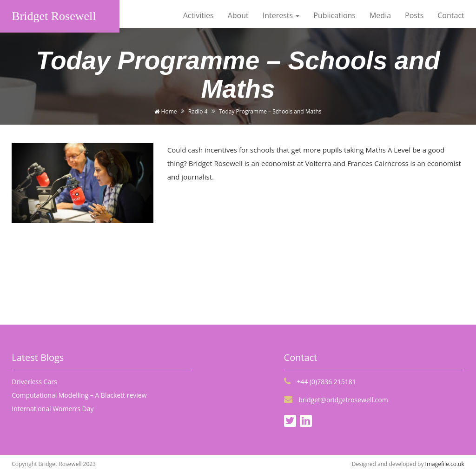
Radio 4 (198, 111)
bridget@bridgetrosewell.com (336, 400)
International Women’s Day (53, 409)
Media (380, 15)
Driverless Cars (34, 382)
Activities (198, 15)
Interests (281, 15)
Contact (451, 15)
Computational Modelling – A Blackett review (79, 395)
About (238, 15)
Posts (414, 15)
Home (165, 111)
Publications (334, 15)
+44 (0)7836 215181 (320, 382)
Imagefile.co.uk (445, 464)
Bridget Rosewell (54, 16)
